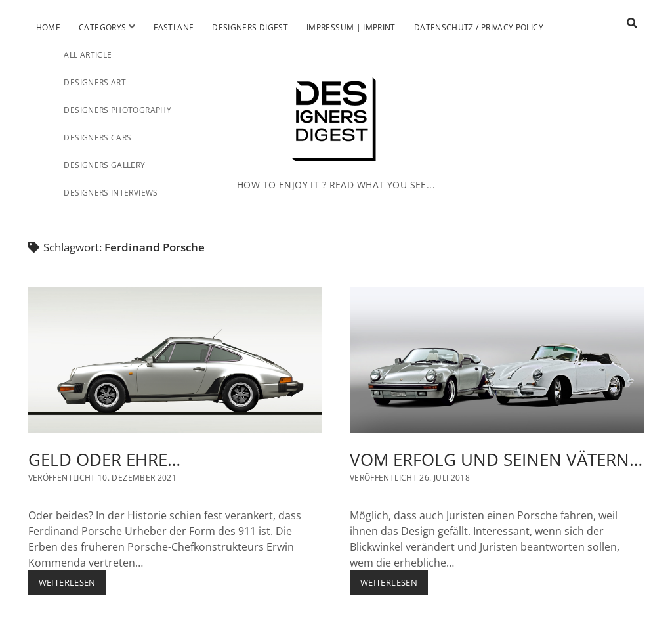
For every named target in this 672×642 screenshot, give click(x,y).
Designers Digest (250, 27)
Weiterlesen (73, 585)
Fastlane (174, 27)
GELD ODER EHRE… (175, 360)
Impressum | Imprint (351, 27)
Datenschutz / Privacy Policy (479, 27)
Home (48, 27)
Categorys (102, 27)
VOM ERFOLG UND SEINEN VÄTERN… (497, 360)
